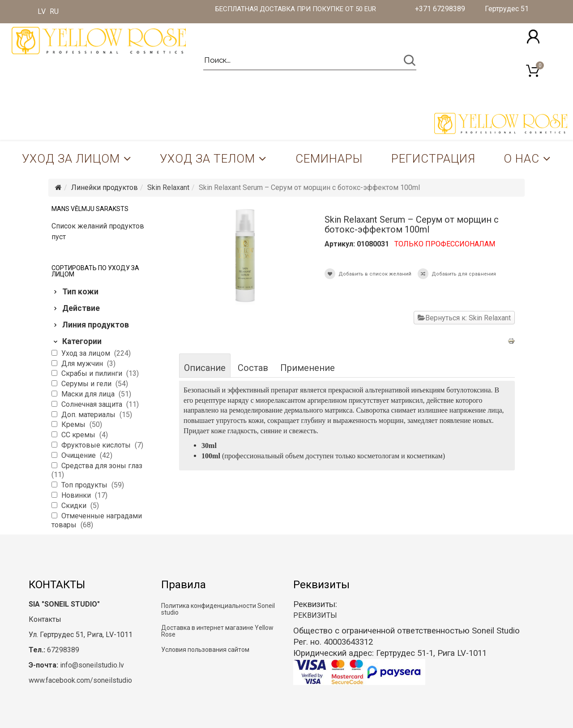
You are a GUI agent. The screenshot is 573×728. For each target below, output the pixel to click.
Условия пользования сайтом (205, 650)
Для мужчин (83, 364)
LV (42, 11)
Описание (205, 368)
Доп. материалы (89, 415)
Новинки (77, 495)
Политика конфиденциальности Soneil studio (218, 609)
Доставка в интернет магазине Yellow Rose (217, 631)
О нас (522, 159)
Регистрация (433, 159)
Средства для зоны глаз (102, 466)
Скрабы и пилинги (93, 373)
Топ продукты (85, 485)
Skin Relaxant (168, 187)
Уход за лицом (71, 159)
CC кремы (79, 435)
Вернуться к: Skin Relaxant (464, 318)
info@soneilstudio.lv (92, 665)
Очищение (79, 455)
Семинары (329, 159)
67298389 (63, 650)
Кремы (74, 424)
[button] (533, 37)
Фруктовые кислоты (97, 445)
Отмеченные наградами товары (97, 521)
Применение (308, 368)
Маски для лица (89, 394)
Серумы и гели (87, 384)
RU (54, 11)
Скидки (75, 506)
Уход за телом (207, 159)
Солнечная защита (93, 404)
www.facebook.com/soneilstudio (80, 680)
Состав (253, 368)
